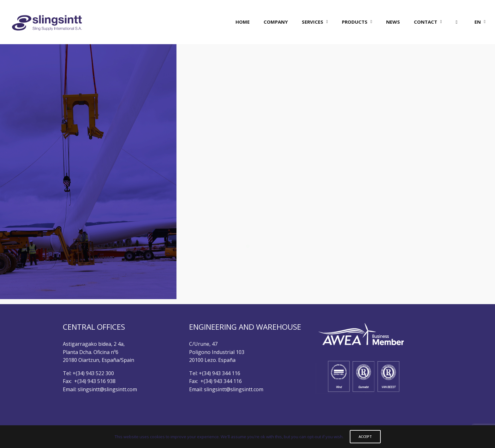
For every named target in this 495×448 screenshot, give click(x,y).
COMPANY (276, 22)
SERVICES (313, 22)
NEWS (393, 22)
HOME (243, 22)
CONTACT (426, 22)
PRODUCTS (355, 22)
